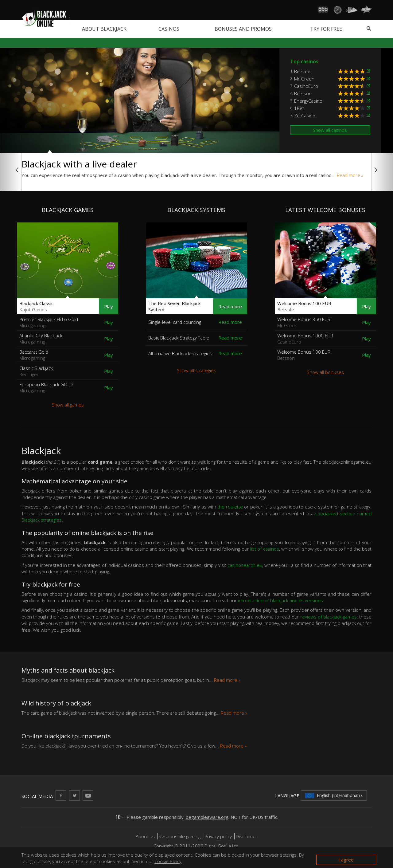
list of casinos (265, 549)
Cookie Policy (168, 861)
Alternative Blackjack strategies (180, 353)
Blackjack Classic (36, 306)
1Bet (299, 108)
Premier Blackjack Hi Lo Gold (49, 322)
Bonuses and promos (243, 29)
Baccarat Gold (34, 355)
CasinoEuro (306, 86)
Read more (230, 306)
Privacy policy (218, 836)
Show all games (68, 405)
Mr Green (304, 79)
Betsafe (302, 71)
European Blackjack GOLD (46, 387)
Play (109, 306)
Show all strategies (196, 370)
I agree (346, 860)
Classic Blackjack (36, 371)
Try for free (326, 29)
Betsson (303, 93)
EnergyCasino (308, 101)
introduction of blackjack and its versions (280, 600)
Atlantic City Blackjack (41, 339)
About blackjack (104, 29)
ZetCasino (305, 116)
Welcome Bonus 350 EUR (304, 322)
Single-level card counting (175, 322)
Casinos (169, 29)
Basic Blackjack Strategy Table (179, 338)
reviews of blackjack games (329, 617)
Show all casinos (330, 130)
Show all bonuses (325, 372)
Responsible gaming (180, 836)
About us (146, 836)
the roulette (230, 507)
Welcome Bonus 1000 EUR (305, 339)
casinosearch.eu (245, 565)
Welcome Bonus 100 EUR (304, 306)
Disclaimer (247, 836)
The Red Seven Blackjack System (174, 306)
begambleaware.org (207, 817)
